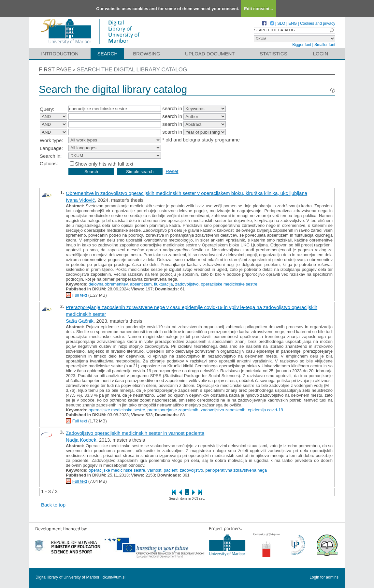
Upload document (210, 54)
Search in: (51, 156)
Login (321, 54)
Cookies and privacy (318, 23)
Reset (172, 171)
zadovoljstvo (187, 284)
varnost (155, 470)
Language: (51, 148)
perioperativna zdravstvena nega (236, 470)
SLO (281, 23)
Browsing (146, 54)
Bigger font (302, 45)
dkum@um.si (114, 577)
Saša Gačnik (80, 321)
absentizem (141, 284)
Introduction (60, 54)
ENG (293, 23)
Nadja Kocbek (81, 440)
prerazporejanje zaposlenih (173, 410)
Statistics (273, 54)
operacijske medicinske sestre (229, 284)
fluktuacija (164, 284)
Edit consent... (259, 9)
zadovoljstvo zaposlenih (223, 410)
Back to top (53, 505)
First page (55, 70)
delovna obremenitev (108, 284)
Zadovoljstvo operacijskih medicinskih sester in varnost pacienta (135, 433)
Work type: (51, 140)
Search (108, 54)
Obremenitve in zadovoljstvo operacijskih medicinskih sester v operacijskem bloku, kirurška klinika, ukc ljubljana (187, 193)
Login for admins (324, 577)
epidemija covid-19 (266, 410)
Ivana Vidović (80, 200)
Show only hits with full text (104, 164)
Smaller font (325, 45)
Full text (80, 295)
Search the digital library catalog (132, 70)
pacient (171, 470)
